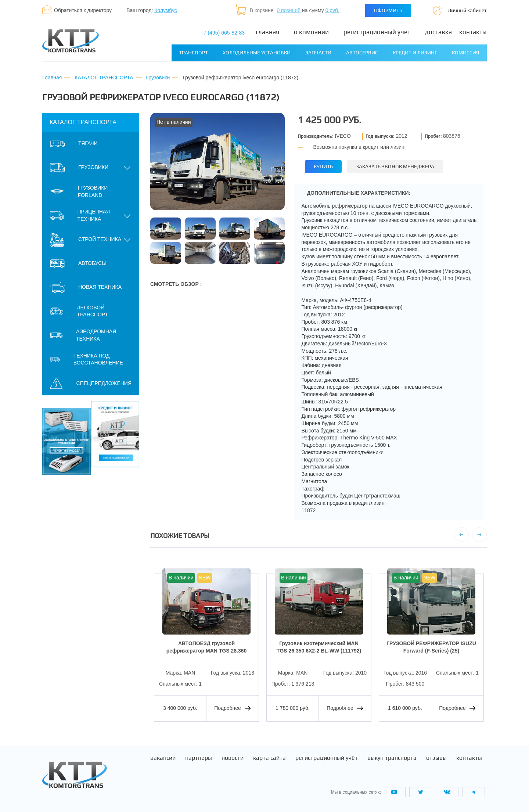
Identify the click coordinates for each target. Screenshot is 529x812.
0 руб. (332, 10)
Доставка (438, 32)
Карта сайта (269, 758)
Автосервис (362, 53)
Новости (233, 758)
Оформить (388, 10)
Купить (323, 166)
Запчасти (318, 53)
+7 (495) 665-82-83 (223, 33)
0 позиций (289, 10)
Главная (267, 32)
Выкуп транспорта (392, 758)
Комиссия (466, 53)
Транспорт (193, 53)
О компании (311, 32)
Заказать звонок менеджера (395, 166)
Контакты (473, 32)
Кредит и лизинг (415, 53)
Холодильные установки (257, 53)
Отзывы (436, 758)
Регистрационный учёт (327, 758)
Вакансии (163, 758)
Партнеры (199, 758)
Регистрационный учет (377, 32)
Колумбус (166, 10)
